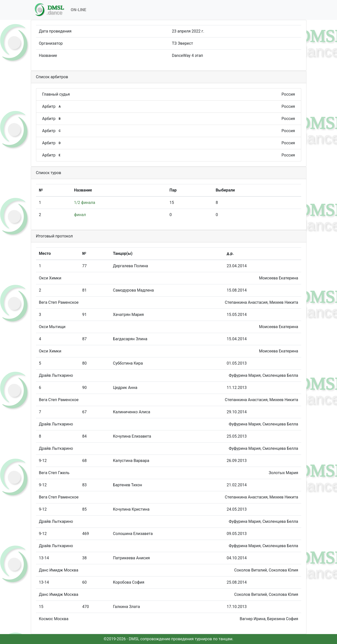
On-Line (78, 10)
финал (80, 215)
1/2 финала (85, 203)
